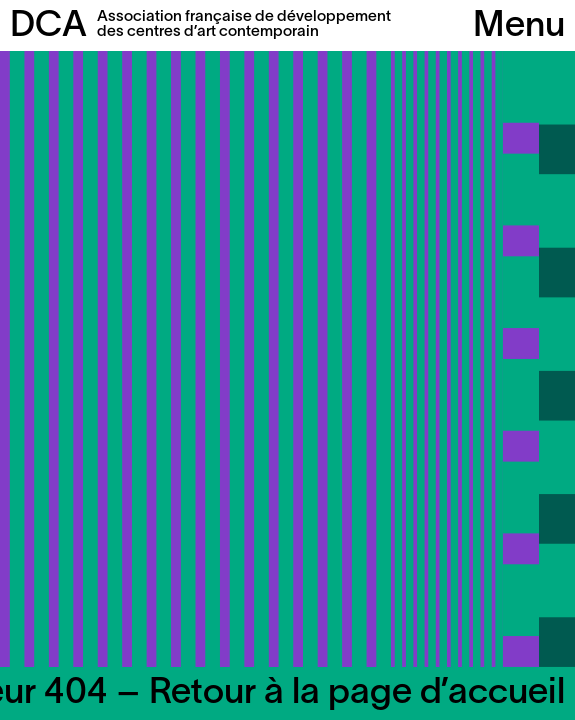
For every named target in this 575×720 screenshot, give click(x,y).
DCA (48, 27)
